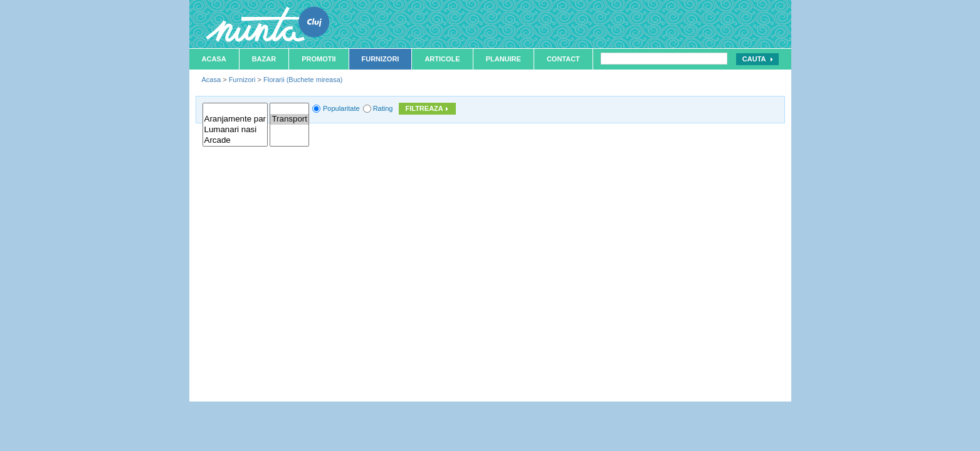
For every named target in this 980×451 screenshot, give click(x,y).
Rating (383, 108)
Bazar (264, 59)
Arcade (235, 141)
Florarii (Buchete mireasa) (303, 80)
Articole (442, 59)
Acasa (214, 59)
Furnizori (381, 59)
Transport (289, 119)
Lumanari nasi (235, 130)
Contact (563, 59)
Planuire (503, 59)
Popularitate (341, 108)
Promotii (319, 59)
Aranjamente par (235, 119)
